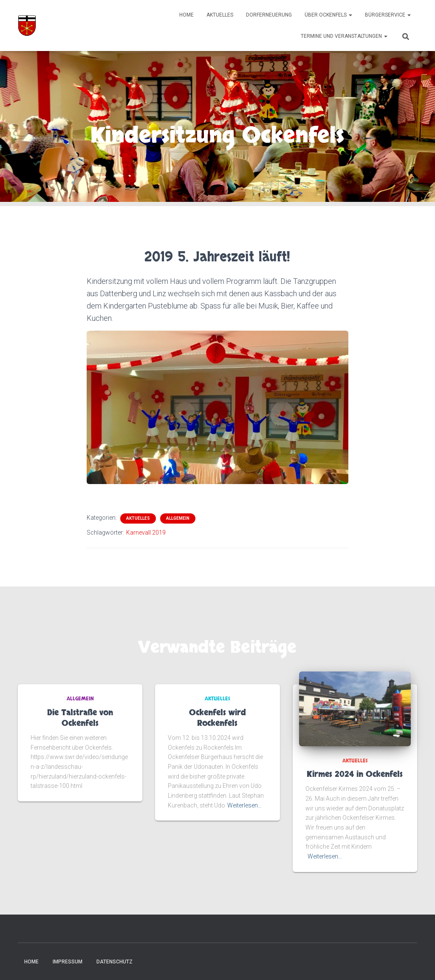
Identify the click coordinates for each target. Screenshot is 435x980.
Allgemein (178, 518)
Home (186, 15)
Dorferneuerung (269, 15)
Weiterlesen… (244, 805)
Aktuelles (220, 15)
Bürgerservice (388, 15)
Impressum (68, 962)
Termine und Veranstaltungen (344, 36)
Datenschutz (114, 962)
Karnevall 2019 (146, 532)
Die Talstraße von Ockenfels (80, 718)
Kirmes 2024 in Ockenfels (355, 775)
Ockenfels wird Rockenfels (217, 718)
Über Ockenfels (328, 15)
